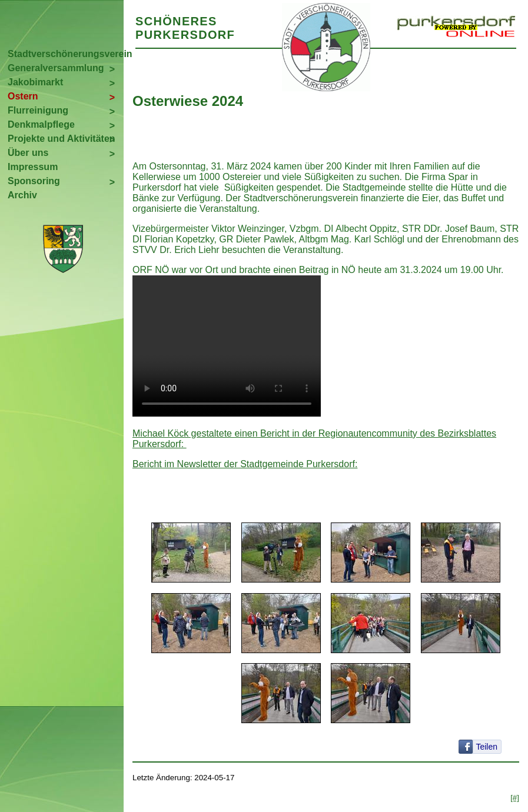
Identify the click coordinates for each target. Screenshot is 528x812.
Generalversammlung (56, 68)
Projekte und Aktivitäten (62, 139)
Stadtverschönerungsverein (66, 54)
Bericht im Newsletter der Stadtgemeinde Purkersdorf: (245, 464)
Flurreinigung (38, 110)
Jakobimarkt (35, 82)
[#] (515, 798)
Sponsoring (34, 181)
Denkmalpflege (41, 124)
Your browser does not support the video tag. (227, 346)
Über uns (28, 153)
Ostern (23, 96)
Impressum (33, 167)
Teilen (487, 747)
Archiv (22, 195)
